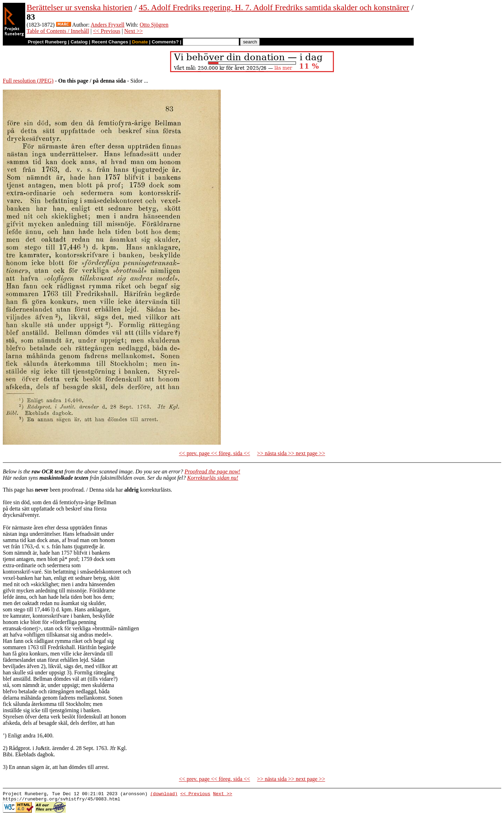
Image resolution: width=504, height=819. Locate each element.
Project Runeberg (47, 42)
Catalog (79, 42)
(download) (164, 794)
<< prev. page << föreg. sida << (214, 453)
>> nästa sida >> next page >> (291, 453)
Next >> (134, 31)
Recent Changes (110, 42)
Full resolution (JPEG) (28, 81)
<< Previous (107, 31)
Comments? (165, 42)
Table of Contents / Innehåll (58, 31)
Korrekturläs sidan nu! (213, 478)
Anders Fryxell (107, 25)
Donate (140, 42)
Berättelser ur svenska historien (79, 7)
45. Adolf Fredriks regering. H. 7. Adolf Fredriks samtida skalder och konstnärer (274, 7)
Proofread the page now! (212, 471)
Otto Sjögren (154, 25)
